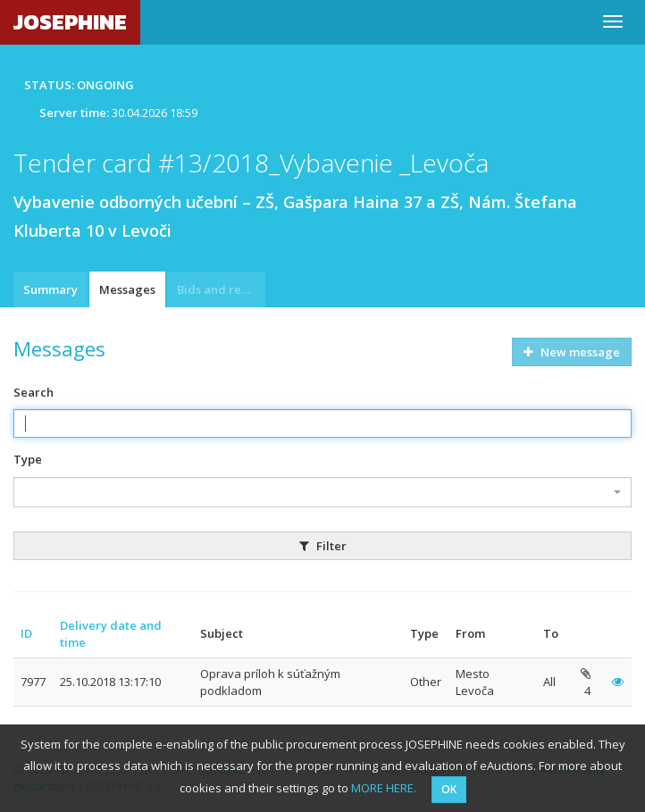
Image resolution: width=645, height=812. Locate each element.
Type (28, 459)
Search (34, 392)
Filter (323, 546)
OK (449, 789)
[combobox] (322, 492)
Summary (50, 289)
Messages (127, 289)
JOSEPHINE (70, 22)
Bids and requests (221, 289)
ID (26, 633)
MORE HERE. (384, 788)
